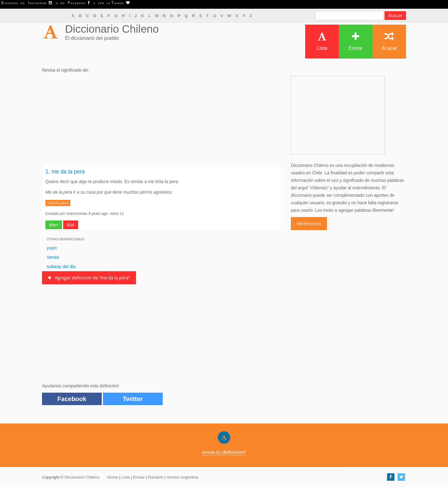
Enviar (355, 41)
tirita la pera (58, 203)
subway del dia (61, 267)
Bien (54, 225)
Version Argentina (182, 477)
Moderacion (309, 223)
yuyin (52, 248)
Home (113, 477)
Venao (53, 257)
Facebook (72, 399)
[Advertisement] (162, 121)
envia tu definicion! (224, 452)
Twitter (133, 399)
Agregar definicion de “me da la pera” (89, 278)
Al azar (389, 41)
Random (156, 477)
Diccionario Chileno (112, 29)
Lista (322, 41)
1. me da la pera (65, 172)
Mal (71, 225)
